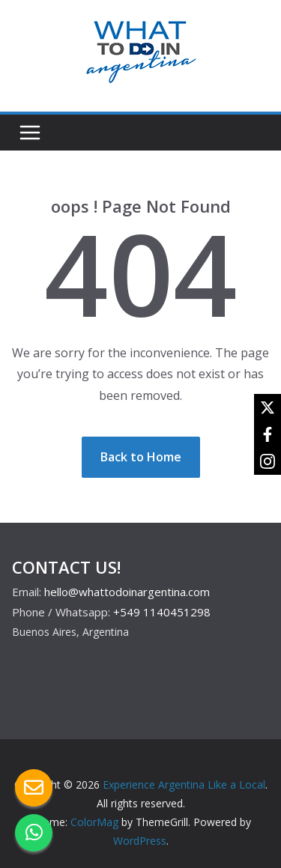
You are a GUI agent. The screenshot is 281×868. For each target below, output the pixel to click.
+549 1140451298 (162, 612)
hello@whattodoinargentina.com (127, 592)
